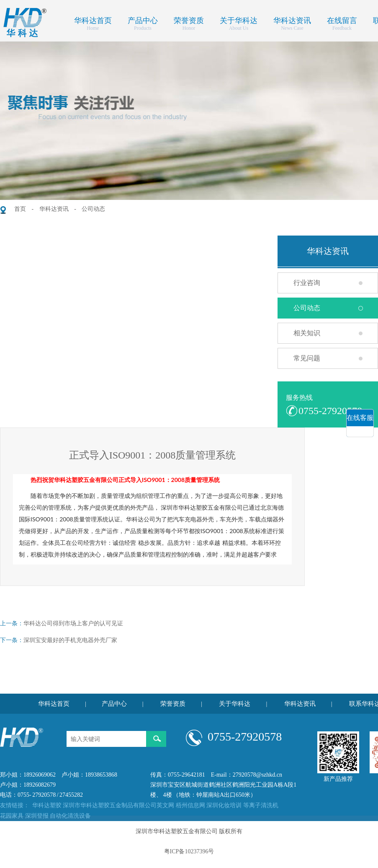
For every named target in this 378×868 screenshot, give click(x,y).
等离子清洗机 (261, 805)
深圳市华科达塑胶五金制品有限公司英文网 (118, 805)
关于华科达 (239, 20)
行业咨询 (307, 283)
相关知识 (307, 333)
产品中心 (143, 20)
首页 (20, 209)
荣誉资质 (189, 20)
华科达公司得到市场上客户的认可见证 (73, 623)
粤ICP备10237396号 (189, 851)
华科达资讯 (292, 20)
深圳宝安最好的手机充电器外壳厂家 (70, 640)
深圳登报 (37, 816)
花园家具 (12, 816)
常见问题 (307, 358)
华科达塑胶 (47, 805)
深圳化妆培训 (224, 805)
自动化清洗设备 (70, 816)
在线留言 (342, 20)
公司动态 (93, 209)
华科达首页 (93, 20)
